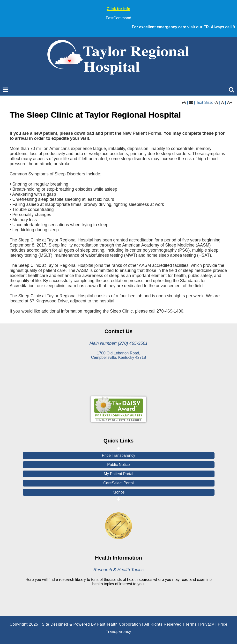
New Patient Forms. (143, 133)
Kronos (119, 492)
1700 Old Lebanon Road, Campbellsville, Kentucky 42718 (119, 355)
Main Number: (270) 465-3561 (118, 343)
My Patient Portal (118, 474)
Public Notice (118, 465)
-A (216, 102)
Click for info (118, 9)
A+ (230, 102)
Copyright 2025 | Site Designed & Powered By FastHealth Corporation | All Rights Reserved (96, 624)
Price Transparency (118, 455)
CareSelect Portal (118, 483)
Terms (191, 624)
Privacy (207, 624)
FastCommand (119, 18)
